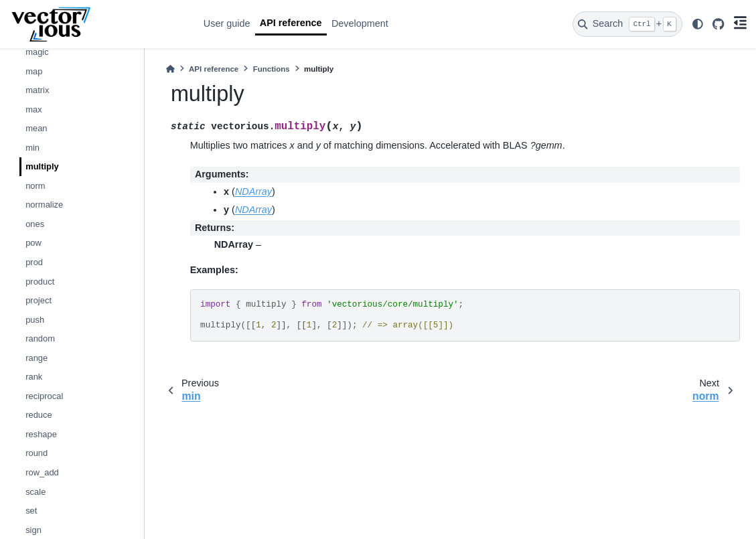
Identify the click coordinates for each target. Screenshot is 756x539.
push (35, 320)
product (40, 282)
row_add (42, 472)
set (31, 511)
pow (33, 243)
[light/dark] (697, 24)
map (34, 71)
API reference (291, 23)
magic (37, 52)
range (36, 358)
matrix (37, 90)
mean (36, 128)
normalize (44, 205)
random (40, 338)
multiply (42, 166)
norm (35, 186)
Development (360, 23)
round (36, 453)
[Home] (170, 69)
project (39, 300)
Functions (272, 69)
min (32, 148)
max (33, 109)
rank (34, 377)
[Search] (627, 24)
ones (35, 224)
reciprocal (44, 396)
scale (35, 492)
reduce (39, 415)
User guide (227, 23)
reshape (41, 434)
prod (34, 262)
